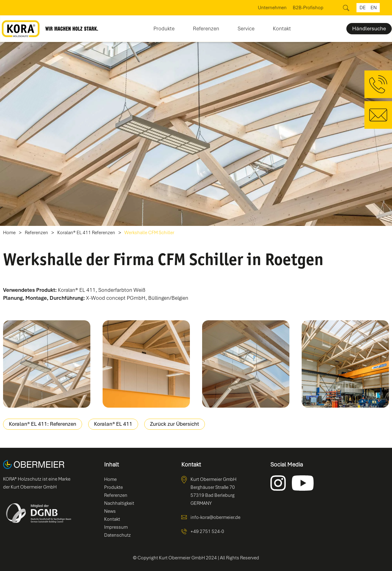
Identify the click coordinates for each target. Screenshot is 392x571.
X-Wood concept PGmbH (116, 298)
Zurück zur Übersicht (175, 424)
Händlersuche (369, 29)
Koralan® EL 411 (113, 424)
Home (9, 233)
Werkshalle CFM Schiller (149, 233)
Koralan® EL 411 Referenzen (86, 233)
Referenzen (206, 29)
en (374, 8)
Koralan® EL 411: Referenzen (43, 424)
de (363, 8)
